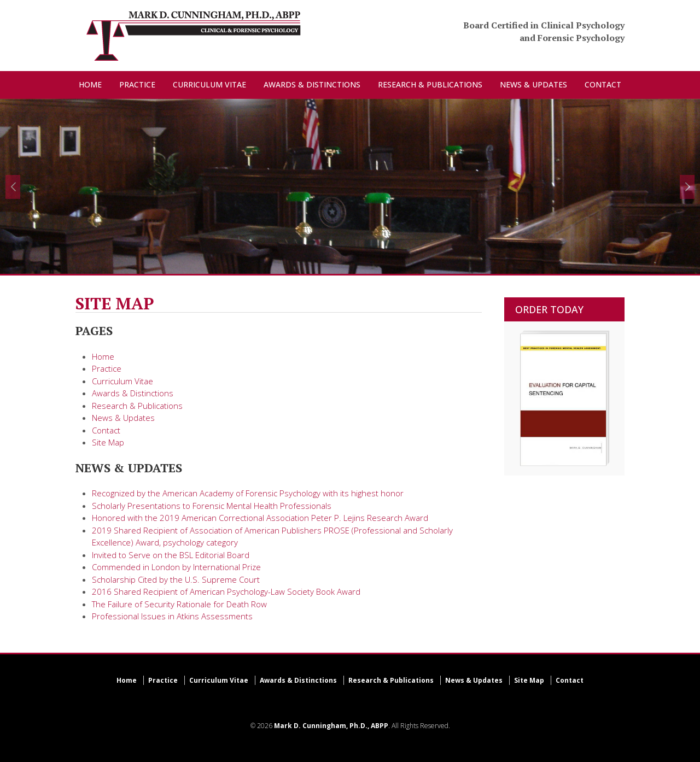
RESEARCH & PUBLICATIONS (430, 84)
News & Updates (123, 418)
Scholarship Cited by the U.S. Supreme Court (176, 579)
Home (103, 356)
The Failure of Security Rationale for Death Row (179, 604)
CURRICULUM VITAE (209, 84)
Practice (107, 368)
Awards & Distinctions (133, 393)
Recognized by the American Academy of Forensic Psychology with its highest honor (248, 493)
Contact (106, 430)
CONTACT (603, 84)
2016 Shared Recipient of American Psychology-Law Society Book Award (226, 591)
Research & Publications (137, 406)
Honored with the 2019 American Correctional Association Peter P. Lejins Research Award (260, 518)
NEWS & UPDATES (533, 84)
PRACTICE (137, 84)
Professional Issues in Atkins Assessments (172, 616)
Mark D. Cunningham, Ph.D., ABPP (331, 726)
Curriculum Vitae (122, 381)
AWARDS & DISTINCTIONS (312, 84)
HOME (90, 84)
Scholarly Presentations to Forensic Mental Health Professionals (212, 506)
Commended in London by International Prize (176, 567)
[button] (13, 187)
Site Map (108, 442)
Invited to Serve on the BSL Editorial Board (171, 555)
